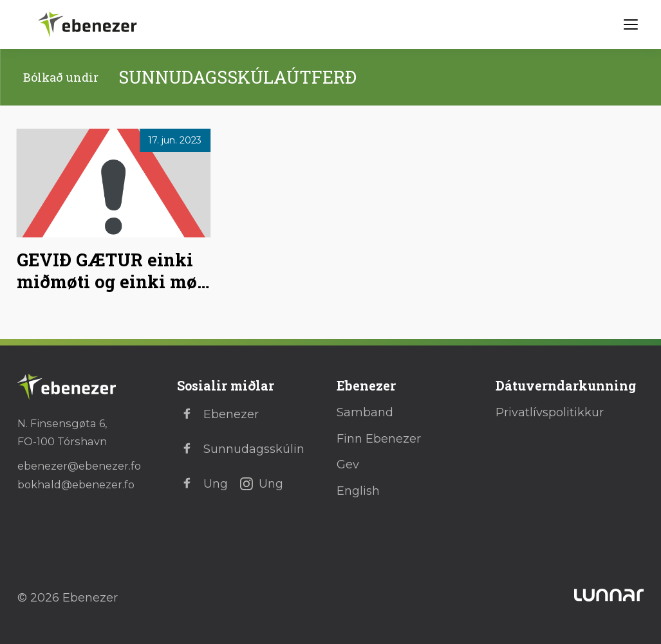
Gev (348, 465)
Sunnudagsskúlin (241, 449)
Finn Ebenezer (379, 439)
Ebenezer (218, 414)
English (358, 491)
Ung (202, 484)
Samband (365, 412)
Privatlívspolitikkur (550, 412)
